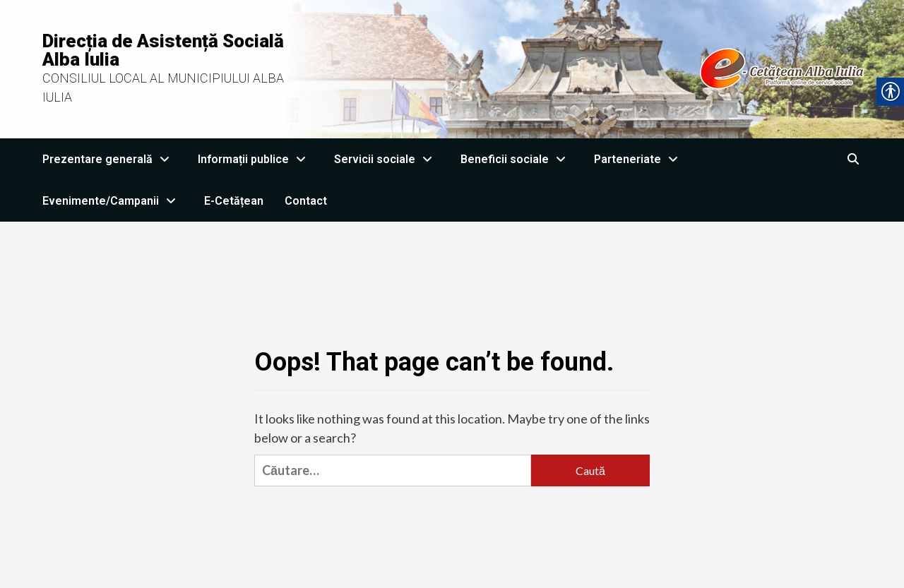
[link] (591, 68)
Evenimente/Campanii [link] (113, 201)
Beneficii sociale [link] (517, 159)
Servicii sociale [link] (387, 159)
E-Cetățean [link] (234, 201)
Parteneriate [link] (640, 159)
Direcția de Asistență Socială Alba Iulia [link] (163, 50)
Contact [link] (306, 201)
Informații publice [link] (255, 159)
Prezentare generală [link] (109, 159)
